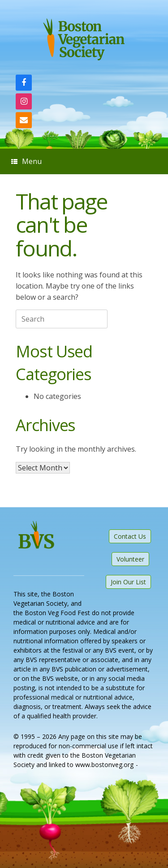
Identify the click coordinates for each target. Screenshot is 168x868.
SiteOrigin (52, 774)
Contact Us (130, 536)
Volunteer (130, 559)
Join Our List (128, 582)
